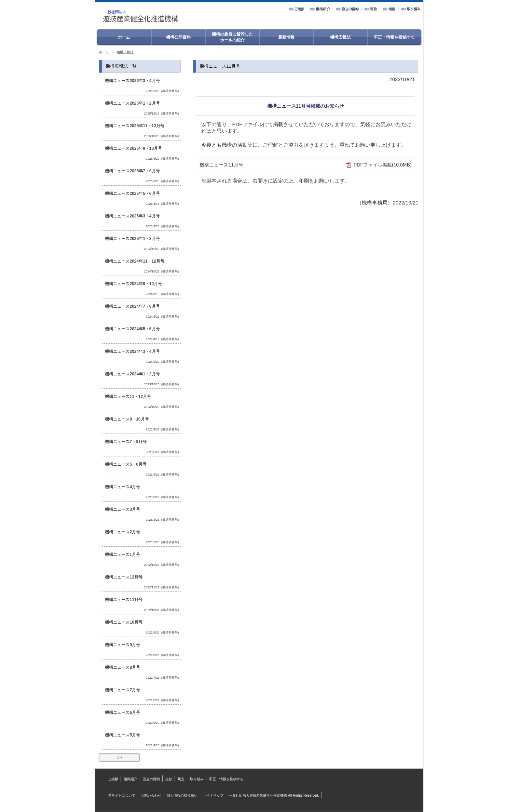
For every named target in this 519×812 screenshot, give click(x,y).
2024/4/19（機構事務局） (163, 339)
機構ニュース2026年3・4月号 (132, 81)
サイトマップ (213, 795)
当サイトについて (122, 795)
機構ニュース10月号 (124, 622)
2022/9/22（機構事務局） (163, 633)
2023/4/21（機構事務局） (163, 475)
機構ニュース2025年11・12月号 (134, 126)
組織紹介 (131, 779)
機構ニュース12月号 (124, 577)
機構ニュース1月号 (122, 555)
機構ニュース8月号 (122, 667)
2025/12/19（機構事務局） (162, 114)
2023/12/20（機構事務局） (162, 384)
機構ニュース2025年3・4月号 (132, 216)
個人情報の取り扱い (182, 795)
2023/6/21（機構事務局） (163, 452)
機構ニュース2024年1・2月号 (132, 374)
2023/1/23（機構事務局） (163, 542)
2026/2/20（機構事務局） (163, 91)
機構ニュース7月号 (122, 690)
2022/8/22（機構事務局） (163, 655)
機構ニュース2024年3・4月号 (132, 351)
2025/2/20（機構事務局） (163, 226)
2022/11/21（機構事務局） (162, 587)
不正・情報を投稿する (226, 779)
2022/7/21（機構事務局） (163, 678)
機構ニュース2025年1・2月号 (132, 239)
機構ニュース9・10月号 (127, 419)
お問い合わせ (151, 795)
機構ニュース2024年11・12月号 (134, 261)
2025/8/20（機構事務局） (163, 159)
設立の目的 (151, 779)
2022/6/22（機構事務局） (163, 700)
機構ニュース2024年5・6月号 (132, 329)
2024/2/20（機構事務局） (163, 362)
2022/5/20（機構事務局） (163, 723)
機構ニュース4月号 (122, 487)
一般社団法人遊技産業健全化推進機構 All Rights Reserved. (274, 795)
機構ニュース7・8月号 (126, 442)
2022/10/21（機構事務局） (162, 610)
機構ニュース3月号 (122, 509)
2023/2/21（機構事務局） (163, 520)
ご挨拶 (113, 779)
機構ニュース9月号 (122, 645)
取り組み (197, 779)
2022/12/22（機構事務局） (162, 565)
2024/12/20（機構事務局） (162, 249)
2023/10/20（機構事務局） (162, 407)
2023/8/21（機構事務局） (163, 429)
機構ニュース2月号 (122, 532)
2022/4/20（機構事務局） (163, 745)
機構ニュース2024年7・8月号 (132, 306)
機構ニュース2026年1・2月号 (132, 103)
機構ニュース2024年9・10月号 (133, 284)
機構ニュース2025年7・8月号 (132, 171)
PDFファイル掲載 (369, 165)
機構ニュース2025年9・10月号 (133, 148)
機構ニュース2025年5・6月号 (132, 194)
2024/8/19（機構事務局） (163, 294)
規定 (181, 779)
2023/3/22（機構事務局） (163, 497)
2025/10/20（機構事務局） (162, 136)
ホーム (104, 52)
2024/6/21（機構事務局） (163, 317)
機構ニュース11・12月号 (128, 397)
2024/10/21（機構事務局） (162, 271)
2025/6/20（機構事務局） (163, 181)
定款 (169, 779)
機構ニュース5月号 (122, 735)
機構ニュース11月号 (221, 165)
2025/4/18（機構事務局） (163, 204)
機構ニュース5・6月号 (126, 464)
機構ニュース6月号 (122, 713)
